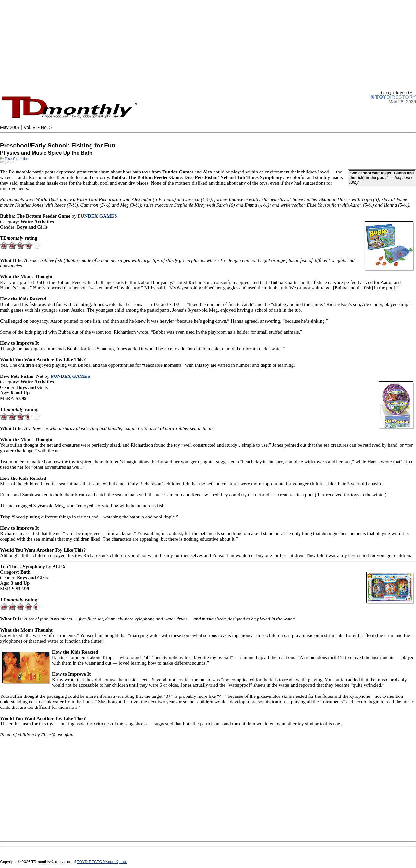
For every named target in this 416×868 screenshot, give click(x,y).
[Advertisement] (195, 45)
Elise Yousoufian (16, 159)
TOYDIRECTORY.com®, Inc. (102, 862)
